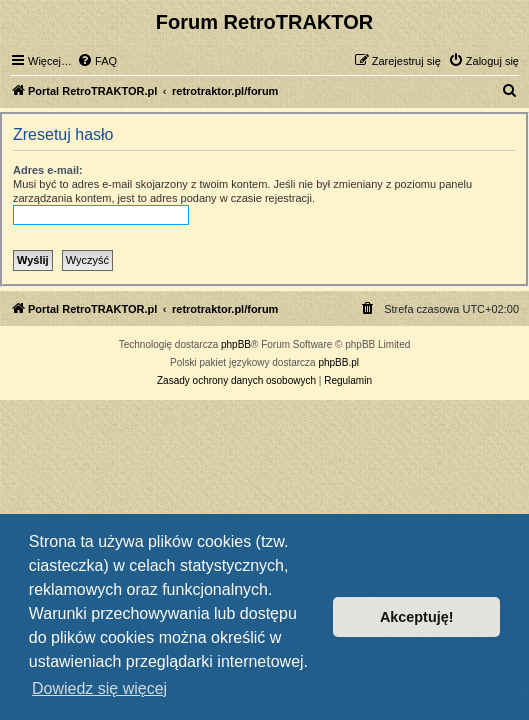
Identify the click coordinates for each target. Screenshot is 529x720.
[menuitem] (97, 61)
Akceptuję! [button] (417, 617)
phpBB (236, 344)
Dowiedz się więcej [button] (99, 688)
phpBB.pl (338, 362)
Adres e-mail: (48, 170)
